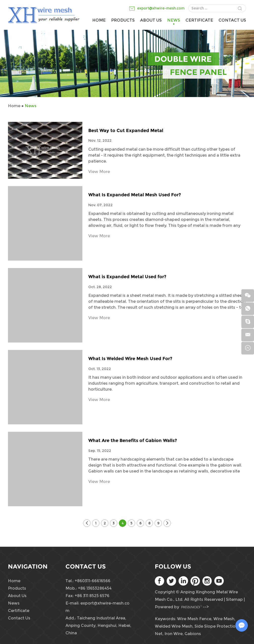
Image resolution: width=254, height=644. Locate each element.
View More (99, 172)
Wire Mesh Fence (194, 619)
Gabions (193, 634)
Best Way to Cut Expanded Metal (126, 131)
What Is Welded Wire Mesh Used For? (130, 359)
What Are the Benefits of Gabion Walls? (133, 441)
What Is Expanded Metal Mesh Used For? (135, 195)
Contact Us (232, 20)
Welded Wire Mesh (174, 626)
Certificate (199, 20)
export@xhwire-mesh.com (161, 8)
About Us (151, 20)
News (174, 20)
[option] (127, 63)
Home (99, 20)
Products (123, 20)
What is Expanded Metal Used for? (127, 277)
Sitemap (234, 599)
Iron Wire (174, 634)
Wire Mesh (224, 619)
